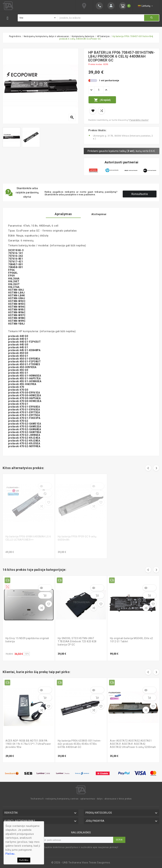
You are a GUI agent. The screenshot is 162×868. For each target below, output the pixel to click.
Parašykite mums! (139, 120)
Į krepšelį (102, 100)
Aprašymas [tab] (63, 214)
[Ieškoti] (101, 18)
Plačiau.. (11, 854)
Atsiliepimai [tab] (99, 214)
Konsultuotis (140, 194)
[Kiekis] (99, 90)
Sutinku (24, 860)
